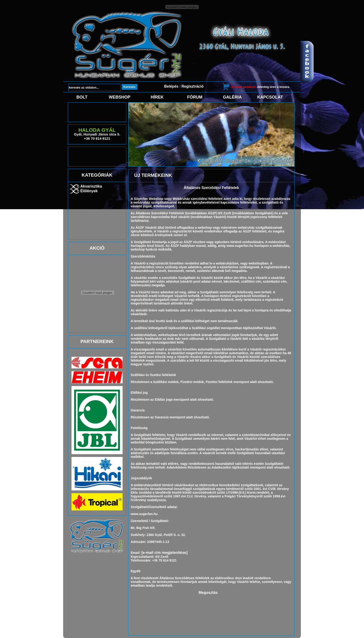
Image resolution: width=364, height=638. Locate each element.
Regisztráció (193, 86)
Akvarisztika (91, 186)
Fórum (195, 97)
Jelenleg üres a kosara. (261, 87)
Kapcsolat (270, 97)
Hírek (157, 97)
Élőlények (89, 191)
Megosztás (208, 593)
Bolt (82, 97)
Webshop (119, 97)
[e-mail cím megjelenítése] (164, 553)
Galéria (232, 97)
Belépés (171, 86)
